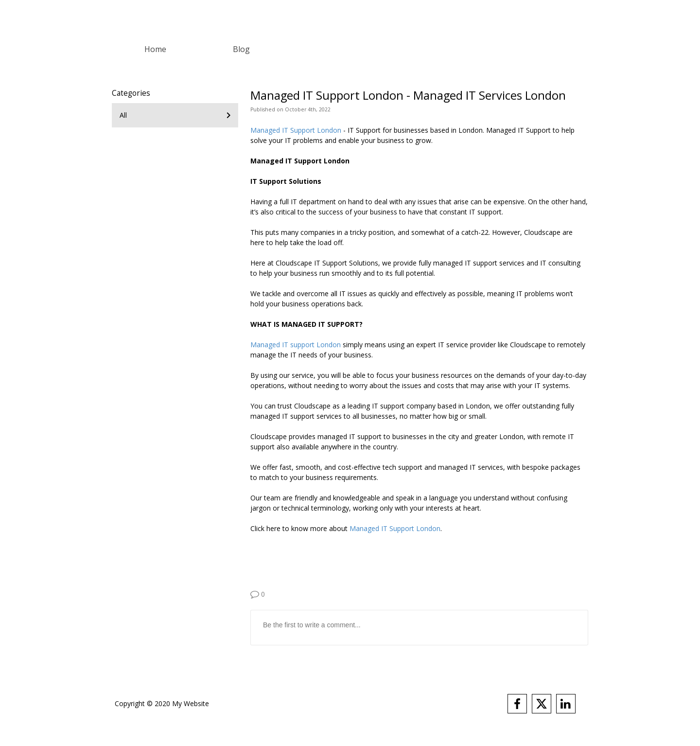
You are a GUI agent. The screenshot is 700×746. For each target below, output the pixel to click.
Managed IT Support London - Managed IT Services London (408, 95)
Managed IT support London (296, 345)
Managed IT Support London (296, 130)
